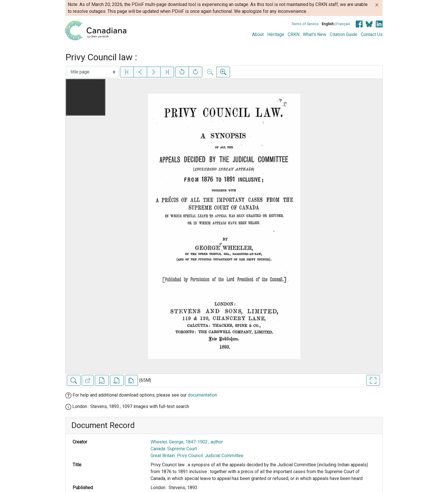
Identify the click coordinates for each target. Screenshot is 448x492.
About (258, 34)
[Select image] (93, 72)
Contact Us (372, 34)
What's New (315, 34)
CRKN (294, 34)
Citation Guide (344, 34)
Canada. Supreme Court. (174, 449)
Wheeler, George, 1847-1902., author (187, 442)
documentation (202, 395)
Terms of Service (305, 24)
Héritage (276, 34)
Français (343, 24)
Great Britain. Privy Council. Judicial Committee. (197, 456)
